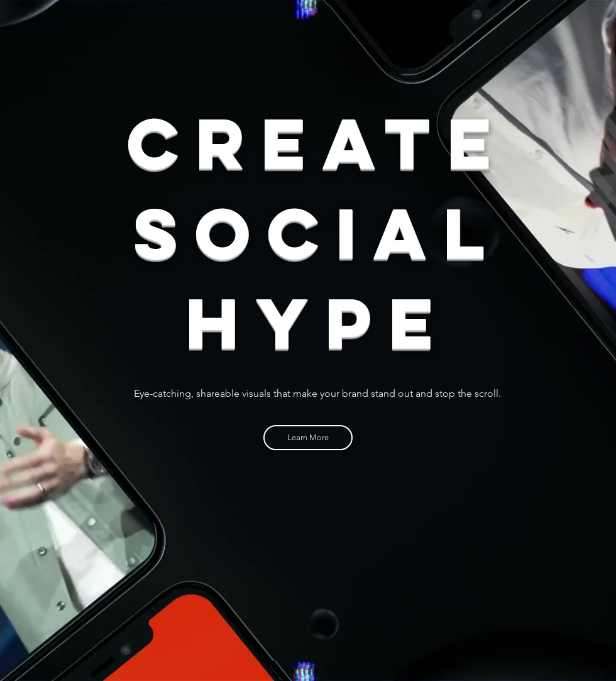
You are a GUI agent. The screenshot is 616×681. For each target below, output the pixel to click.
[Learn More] (308, 438)
